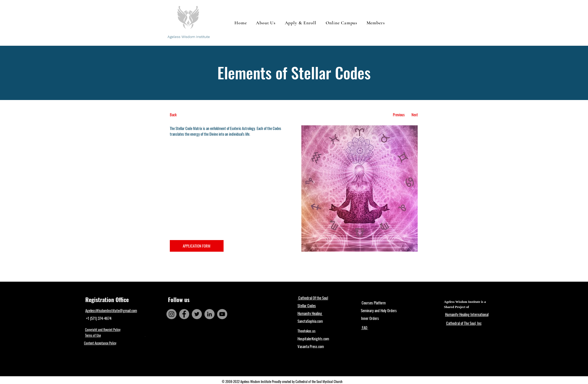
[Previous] (399, 115)
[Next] (415, 115)
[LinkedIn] (209, 314)
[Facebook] (184, 314)
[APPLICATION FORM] (197, 246)
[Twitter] (197, 314)
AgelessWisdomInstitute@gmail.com (111, 310)
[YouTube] (222, 314)
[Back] (189, 115)
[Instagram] (171, 314)
